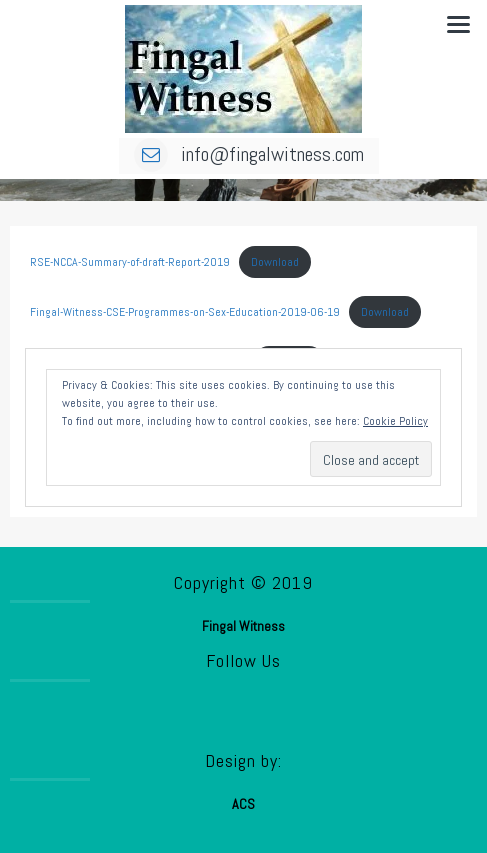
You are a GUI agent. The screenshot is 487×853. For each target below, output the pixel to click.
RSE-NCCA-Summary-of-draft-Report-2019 (130, 262)
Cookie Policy (395, 421)
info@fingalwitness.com (249, 154)
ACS (243, 804)
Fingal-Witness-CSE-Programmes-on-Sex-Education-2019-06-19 (185, 312)
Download (275, 262)
